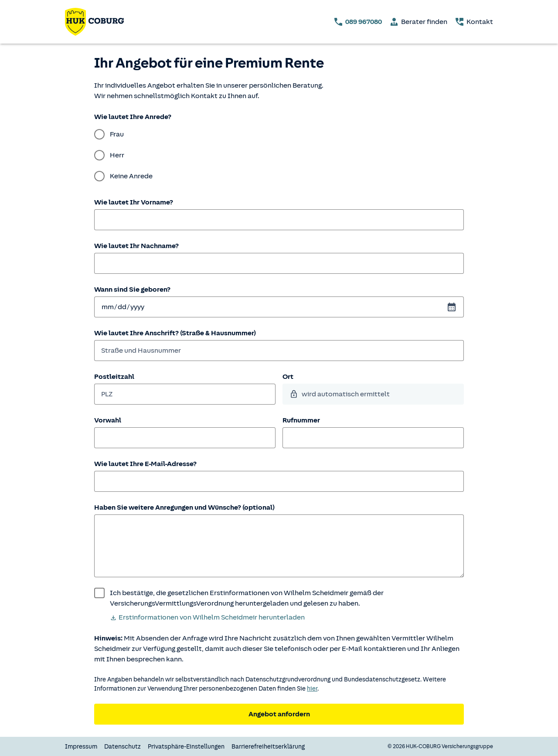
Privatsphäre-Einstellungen (186, 747)
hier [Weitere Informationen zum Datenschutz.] (312, 689)
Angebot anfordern (279, 714)
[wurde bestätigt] (279, 598)
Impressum (81, 747)
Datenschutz (122, 747)
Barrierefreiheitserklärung (268, 747)
